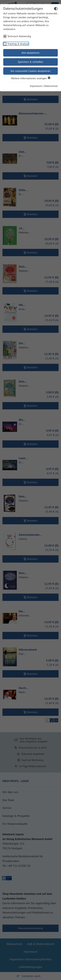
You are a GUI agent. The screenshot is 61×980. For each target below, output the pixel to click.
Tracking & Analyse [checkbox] (18, 44)
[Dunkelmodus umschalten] (56, 9)
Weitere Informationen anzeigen (30, 78)
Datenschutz (51, 86)
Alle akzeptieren (30, 53)
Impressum (36, 86)
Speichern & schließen (31, 62)
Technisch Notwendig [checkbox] (19, 36)
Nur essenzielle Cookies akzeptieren (30, 71)
